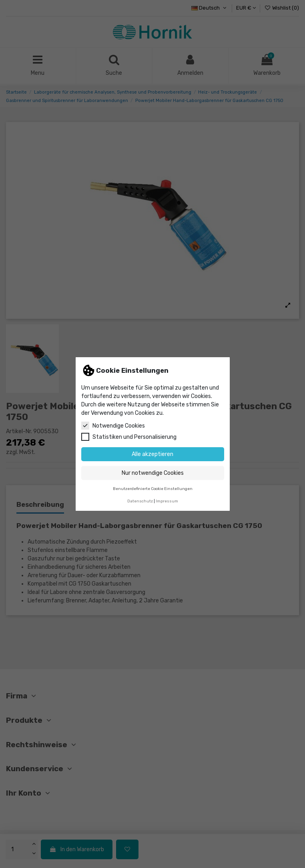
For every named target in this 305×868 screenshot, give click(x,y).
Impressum (167, 501)
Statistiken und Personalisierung (129, 437)
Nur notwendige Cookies (153, 473)
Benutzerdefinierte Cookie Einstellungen (153, 489)
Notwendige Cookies (113, 426)
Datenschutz (140, 501)
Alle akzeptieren (152, 454)
